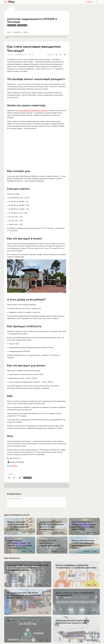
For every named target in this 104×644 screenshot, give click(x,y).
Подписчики (17, 32)
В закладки (27, 478)
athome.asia (13, 466)
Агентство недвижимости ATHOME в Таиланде (32, 20)
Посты (9, 32)
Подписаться (12, 25)
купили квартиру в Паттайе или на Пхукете (33, 110)
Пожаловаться (22, 25)
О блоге (26, 32)
